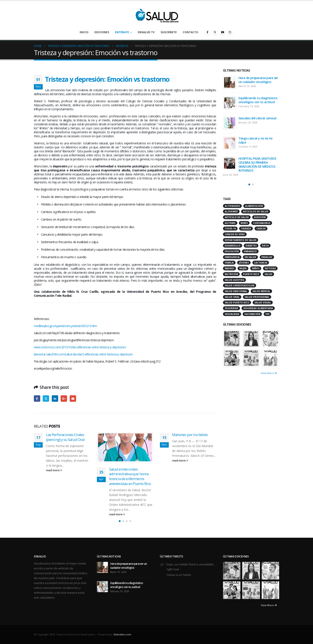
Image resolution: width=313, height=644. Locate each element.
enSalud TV (146, 32)
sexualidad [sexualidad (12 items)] (232, 314)
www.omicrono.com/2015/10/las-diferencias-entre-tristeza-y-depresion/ (80, 347)
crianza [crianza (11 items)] (246, 229)
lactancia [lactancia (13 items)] (261, 263)
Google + (64, 399)
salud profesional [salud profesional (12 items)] (257, 297)
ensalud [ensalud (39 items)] (267, 257)
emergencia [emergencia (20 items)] (232, 257)
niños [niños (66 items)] (256, 268)
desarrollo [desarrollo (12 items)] (233, 246)
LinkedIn (55, 399)
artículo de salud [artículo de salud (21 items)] (237, 217)
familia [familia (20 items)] (229, 263)
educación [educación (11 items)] (232, 251)
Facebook (37, 399)
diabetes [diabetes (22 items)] (251, 246)
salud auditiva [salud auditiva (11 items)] (234, 280)
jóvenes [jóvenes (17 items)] (244, 263)
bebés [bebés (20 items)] (244, 223)
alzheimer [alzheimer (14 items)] (231, 211)
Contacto (190, 32)
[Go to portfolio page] (232, 338)
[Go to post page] (125, 447)
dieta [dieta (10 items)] (265, 246)
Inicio (84, 32)
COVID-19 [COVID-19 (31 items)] (230, 229)
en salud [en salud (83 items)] (250, 257)
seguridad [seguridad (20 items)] (231, 308)
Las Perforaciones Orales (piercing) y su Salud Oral (65, 437)
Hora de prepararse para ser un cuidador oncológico (258, 80)
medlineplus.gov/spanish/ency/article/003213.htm (65, 326)
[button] (120, 521)
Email (73, 399)
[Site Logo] (157, 14)
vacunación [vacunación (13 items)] (252, 314)
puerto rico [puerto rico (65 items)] (251, 274)
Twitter (46, 399)
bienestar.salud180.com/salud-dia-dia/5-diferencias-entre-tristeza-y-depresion (83, 354)
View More (269, 373)
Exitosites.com (122, 634)
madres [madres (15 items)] (229, 268)
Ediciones (102, 32)
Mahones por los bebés (190, 435)
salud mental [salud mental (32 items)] (261, 291)
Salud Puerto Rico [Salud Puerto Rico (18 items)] (237, 303)
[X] (215, 32)
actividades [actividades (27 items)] (232, 206)
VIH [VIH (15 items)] (267, 314)
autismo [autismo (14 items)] (230, 223)
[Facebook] (207, 32)
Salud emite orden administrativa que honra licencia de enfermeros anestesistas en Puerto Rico (130, 476)
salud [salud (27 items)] (268, 274)
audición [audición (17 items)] (260, 217)
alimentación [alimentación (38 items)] (254, 206)
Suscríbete (169, 32)
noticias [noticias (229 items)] (270, 268)
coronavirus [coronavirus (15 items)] (262, 223)
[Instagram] (230, 32)
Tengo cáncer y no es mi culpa (255, 140)
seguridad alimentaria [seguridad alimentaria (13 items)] (258, 308)
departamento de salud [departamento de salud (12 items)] (241, 240)
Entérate (122, 32)
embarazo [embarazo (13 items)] (250, 251)
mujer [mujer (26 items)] (243, 268)
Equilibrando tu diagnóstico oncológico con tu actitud (258, 100)
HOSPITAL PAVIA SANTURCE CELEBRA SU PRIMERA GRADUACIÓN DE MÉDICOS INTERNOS (257, 164)
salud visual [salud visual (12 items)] (263, 303)
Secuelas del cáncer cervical (257, 118)
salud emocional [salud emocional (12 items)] (236, 291)
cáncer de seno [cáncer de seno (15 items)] (235, 234)
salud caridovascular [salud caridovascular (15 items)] (240, 285)
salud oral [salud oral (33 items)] (232, 297)
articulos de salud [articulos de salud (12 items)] (256, 211)
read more (54, 470)
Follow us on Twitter (179, 575)
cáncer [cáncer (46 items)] (261, 229)
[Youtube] (223, 32)
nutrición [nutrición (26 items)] (231, 274)
